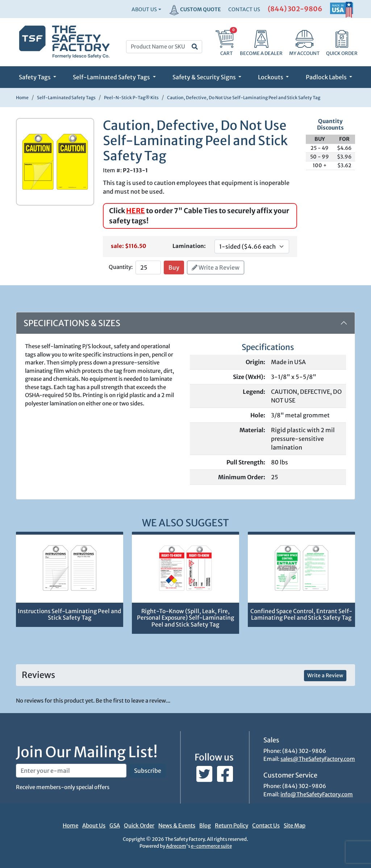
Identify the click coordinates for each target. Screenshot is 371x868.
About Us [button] (144, 9)
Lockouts (271, 77)
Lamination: (189, 246)
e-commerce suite (211, 846)
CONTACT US (244, 9)
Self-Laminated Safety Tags (112, 77)
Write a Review (216, 267)
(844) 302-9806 (295, 9)
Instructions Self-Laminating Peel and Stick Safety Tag (69, 615)
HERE (136, 211)
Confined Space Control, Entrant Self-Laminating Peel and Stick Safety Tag (301, 615)
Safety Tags (35, 77)
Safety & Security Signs (205, 77)
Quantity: (121, 267)
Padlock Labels (327, 77)
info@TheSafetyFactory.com (317, 794)
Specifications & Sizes (72, 323)
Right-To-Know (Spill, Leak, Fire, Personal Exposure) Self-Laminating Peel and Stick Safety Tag (185, 618)
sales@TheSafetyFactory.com (318, 759)
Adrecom (176, 846)
